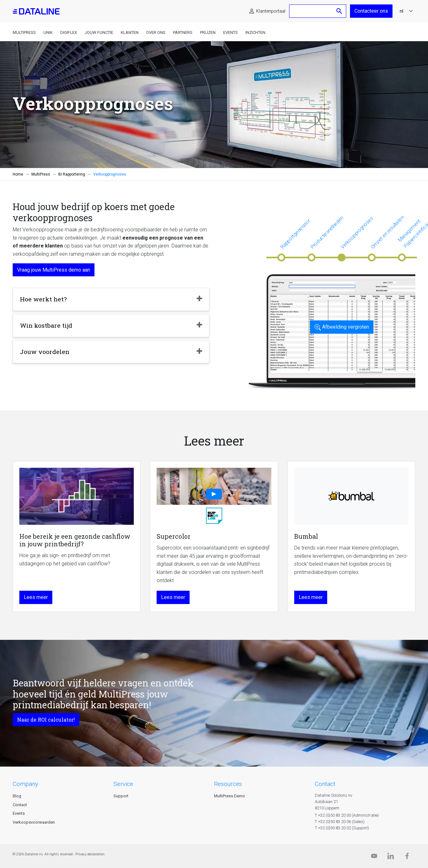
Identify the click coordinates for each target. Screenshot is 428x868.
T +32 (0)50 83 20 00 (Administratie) (347, 815)
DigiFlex (69, 32)
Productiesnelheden (327, 232)
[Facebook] (407, 857)
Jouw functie (99, 32)
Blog (17, 796)
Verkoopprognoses (357, 233)
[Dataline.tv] (374, 857)
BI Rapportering (72, 174)
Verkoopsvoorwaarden (34, 822)
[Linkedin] (391, 857)
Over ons (156, 32)
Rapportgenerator (295, 234)
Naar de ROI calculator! (46, 720)
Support (121, 796)
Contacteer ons (371, 11)
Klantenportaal (271, 11)
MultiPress (24, 32)
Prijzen (208, 32)
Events (230, 32)
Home (18, 174)
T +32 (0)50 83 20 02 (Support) (342, 828)
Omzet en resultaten (387, 232)
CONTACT (325, 784)
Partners (183, 32)
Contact (20, 805)
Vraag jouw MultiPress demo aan (54, 270)
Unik (48, 32)
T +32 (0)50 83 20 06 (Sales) (340, 822)
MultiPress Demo (230, 796)
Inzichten (255, 32)
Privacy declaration (90, 854)
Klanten (130, 32)
